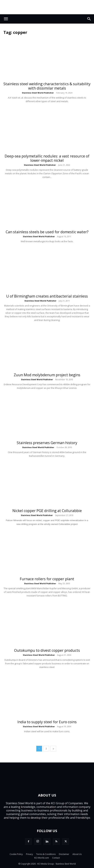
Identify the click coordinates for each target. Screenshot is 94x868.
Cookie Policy (16, 854)
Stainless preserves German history (47, 443)
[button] (6, 19)
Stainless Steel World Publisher (38, 93)
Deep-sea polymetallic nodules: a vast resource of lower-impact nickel (47, 158)
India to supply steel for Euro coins (47, 722)
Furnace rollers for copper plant (47, 579)
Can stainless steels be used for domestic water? (47, 232)
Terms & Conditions (46, 854)
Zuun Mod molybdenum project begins (47, 375)
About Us (77, 854)
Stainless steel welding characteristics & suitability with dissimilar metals (47, 86)
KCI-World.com (42, 858)
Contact (56, 858)
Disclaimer (64, 854)
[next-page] (53, 749)
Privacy (29, 854)
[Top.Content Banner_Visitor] (47, 7)
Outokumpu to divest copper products (47, 650)
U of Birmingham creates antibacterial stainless (47, 296)
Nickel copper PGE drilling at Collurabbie (47, 511)
